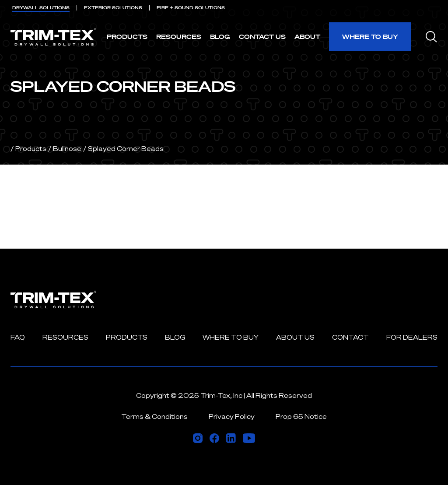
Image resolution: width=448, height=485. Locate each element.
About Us (295, 337)
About (307, 37)
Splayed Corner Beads (126, 149)
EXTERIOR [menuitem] (113, 8)
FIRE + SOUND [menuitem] (191, 8)
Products (127, 37)
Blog (220, 37)
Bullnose (67, 149)
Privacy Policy (232, 416)
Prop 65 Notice (301, 416)
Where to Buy (370, 37)
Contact (350, 337)
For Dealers (412, 337)
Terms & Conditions (154, 416)
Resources (179, 37)
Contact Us (262, 37)
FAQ (18, 337)
